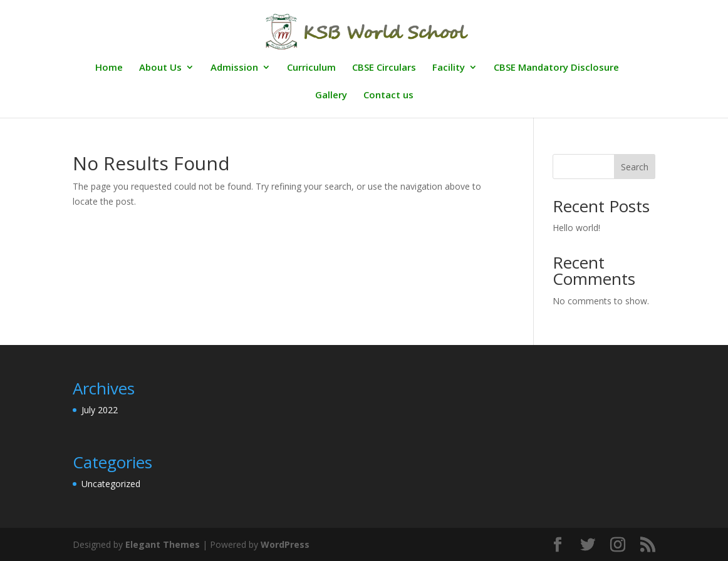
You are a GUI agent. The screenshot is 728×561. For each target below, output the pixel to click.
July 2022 (100, 410)
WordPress (285, 544)
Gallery (331, 95)
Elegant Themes (163, 544)
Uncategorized (111, 484)
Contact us (388, 95)
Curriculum (311, 68)
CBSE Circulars (384, 68)
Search (635, 167)
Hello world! (576, 228)
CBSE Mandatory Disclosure (556, 68)
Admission (234, 68)
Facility (449, 68)
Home (109, 68)
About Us (160, 68)
